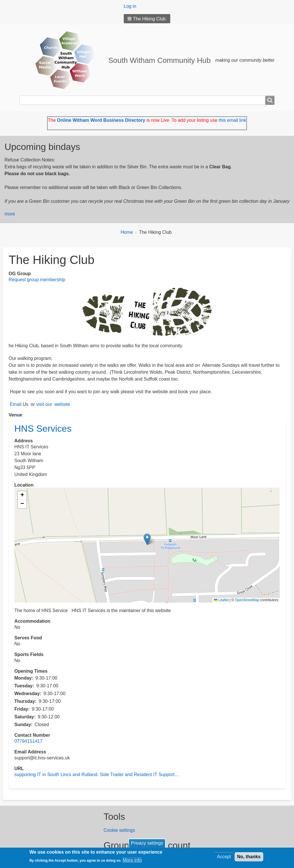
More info (132, 860)
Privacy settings (147, 843)
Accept (224, 857)
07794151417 (28, 741)
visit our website (54, 404)
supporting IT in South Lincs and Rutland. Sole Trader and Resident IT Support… (97, 775)
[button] (147, 19)
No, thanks (249, 857)
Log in (130, 6)
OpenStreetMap (247, 600)
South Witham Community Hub (159, 60)
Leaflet (221, 600)
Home (127, 232)
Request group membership (37, 280)
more (10, 214)
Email (16, 404)
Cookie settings (119, 830)
